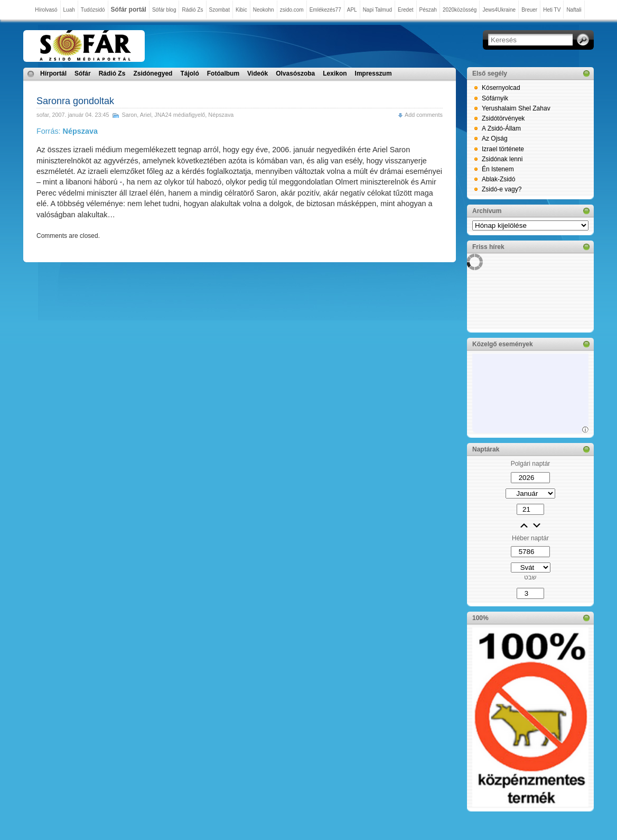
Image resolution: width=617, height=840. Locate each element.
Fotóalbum (223, 73)
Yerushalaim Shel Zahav (516, 108)
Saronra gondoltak (75, 101)
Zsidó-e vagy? (502, 189)
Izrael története (503, 149)
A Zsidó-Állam (501, 128)
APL (352, 10)
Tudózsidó (93, 10)
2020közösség (460, 10)
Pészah (428, 10)
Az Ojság (495, 139)
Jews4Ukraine (499, 10)
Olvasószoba (295, 73)
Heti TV (552, 10)
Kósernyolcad (501, 88)
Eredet (405, 10)
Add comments (424, 115)
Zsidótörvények (503, 118)
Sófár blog (164, 10)
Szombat (219, 10)
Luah (69, 10)
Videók (258, 73)
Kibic (241, 10)
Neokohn (264, 10)
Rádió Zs (192, 10)
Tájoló (189, 73)
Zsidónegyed (153, 73)
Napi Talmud (377, 10)
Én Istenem (498, 169)
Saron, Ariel (136, 115)
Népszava (221, 115)
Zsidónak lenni (502, 159)
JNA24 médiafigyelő (180, 115)
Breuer (529, 10)
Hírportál (53, 73)
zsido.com (292, 10)
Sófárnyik (495, 98)
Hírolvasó (46, 10)
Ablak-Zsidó (498, 179)
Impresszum (373, 73)
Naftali (574, 10)
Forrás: (67, 131)
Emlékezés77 (325, 10)
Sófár (83, 73)
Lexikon (335, 73)
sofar (43, 115)
